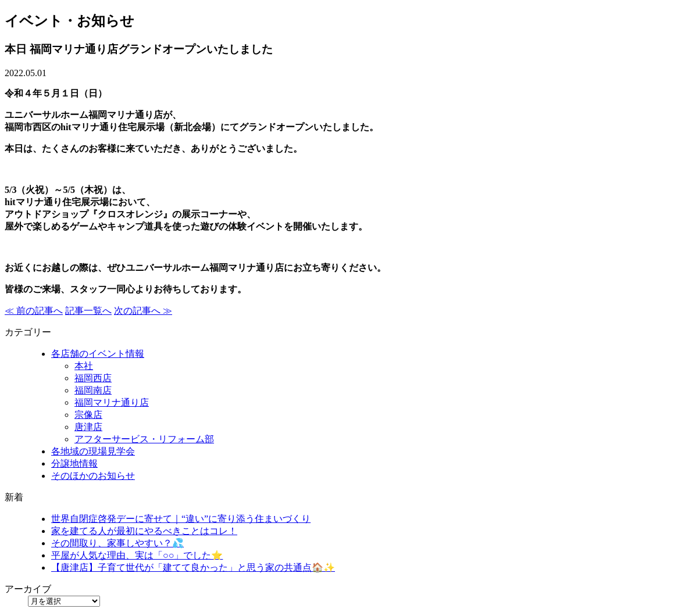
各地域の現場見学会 (93, 451)
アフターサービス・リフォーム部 (144, 439)
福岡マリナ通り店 (112, 402)
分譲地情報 (74, 463)
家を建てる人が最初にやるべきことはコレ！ (144, 531)
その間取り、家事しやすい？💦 (117, 543)
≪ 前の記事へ (34, 311)
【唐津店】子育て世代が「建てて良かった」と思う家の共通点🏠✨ (193, 567)
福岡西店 (93, 378)
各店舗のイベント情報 (98, 354)
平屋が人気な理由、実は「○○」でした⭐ (137, 555)
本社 (84, 366)
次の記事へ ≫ (143, 311)
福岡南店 (93, 390)
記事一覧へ (88, 311)
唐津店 (88, 427)
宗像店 (88, 415)
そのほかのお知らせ (93, 476)
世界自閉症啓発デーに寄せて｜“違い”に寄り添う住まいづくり (181, 519)
